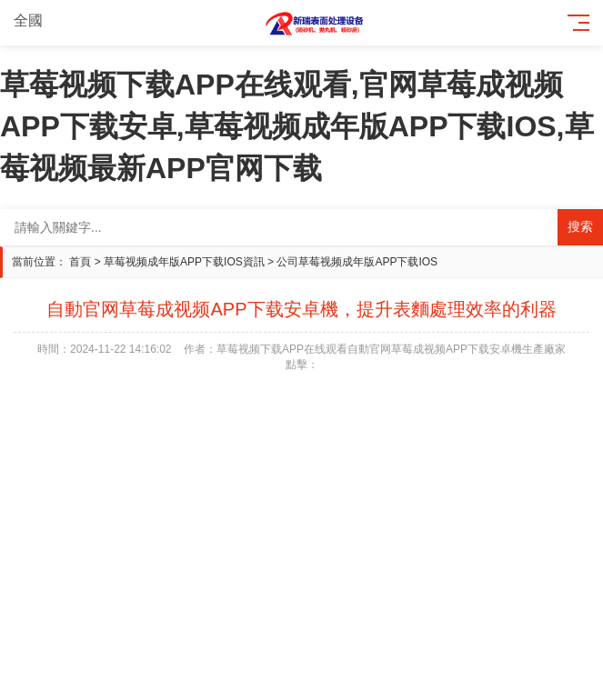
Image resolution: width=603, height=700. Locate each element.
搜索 (580, 226)
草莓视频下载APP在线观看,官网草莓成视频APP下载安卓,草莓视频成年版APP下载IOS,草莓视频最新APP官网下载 (297, 126)
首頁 (80, 262)
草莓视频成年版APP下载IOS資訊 (184, 262)
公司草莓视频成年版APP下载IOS (357, 262)
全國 (39, 20)
